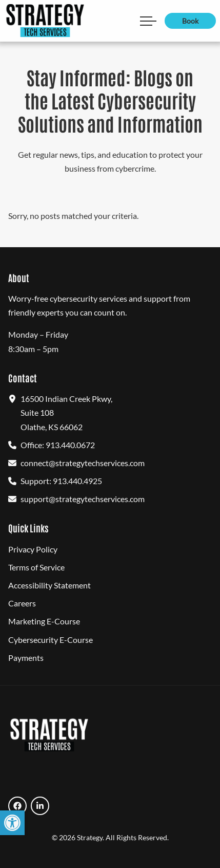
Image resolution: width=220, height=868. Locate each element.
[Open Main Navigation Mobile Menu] (148, 21)
